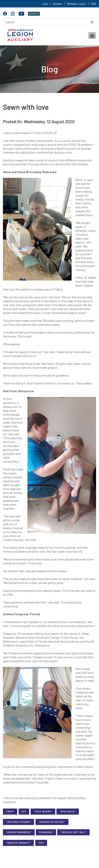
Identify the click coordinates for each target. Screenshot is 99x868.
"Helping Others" (19, 822)
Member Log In (76, 4)
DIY (24, 812)
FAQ (93, 4)
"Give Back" (68, 812)
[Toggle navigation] (92, 36)
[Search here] (49, 22)
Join (45, 4)
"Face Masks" (43, 812)
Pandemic (46, 832)
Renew (57, 4)
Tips (41, 843)
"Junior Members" (19, 832)
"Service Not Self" (73, 832)
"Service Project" (18, 843)
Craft (10, 812)
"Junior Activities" (52, 822)
